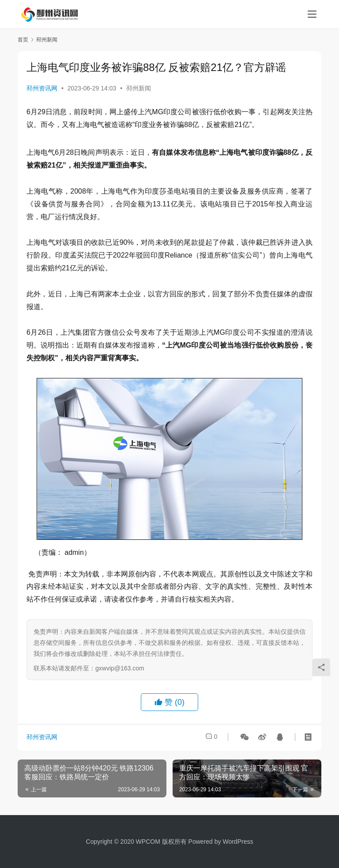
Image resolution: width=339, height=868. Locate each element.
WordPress (238, 842)
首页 (23, 40)
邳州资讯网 (42, 88)
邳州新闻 (139, 88)
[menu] (312, 14)
